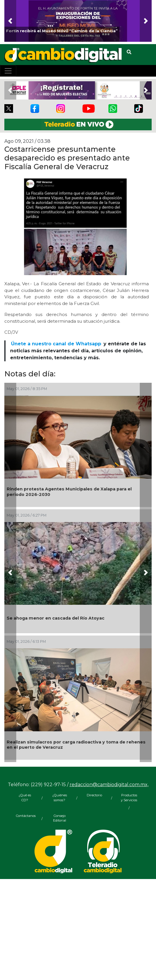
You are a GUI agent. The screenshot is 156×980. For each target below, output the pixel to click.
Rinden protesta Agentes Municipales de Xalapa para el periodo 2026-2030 (69, 492)
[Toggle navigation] (8, 71)
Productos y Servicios (129, 798)
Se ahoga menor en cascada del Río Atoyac (56, 618)
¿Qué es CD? (25, 798)
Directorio (94, 795)
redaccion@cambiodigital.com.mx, (109, 785)
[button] (10, 21)
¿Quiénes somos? (60, 798)
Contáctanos (25, 816)
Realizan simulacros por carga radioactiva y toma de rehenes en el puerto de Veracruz (76, 745)
